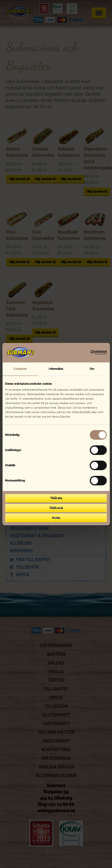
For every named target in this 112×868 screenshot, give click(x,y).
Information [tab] (56, 369)
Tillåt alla (56, 498)
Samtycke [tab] (20, 369)
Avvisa (56, 518)
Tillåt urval (56, 508)
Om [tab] (92, 369)
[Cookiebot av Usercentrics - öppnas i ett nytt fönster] (81, 352)
